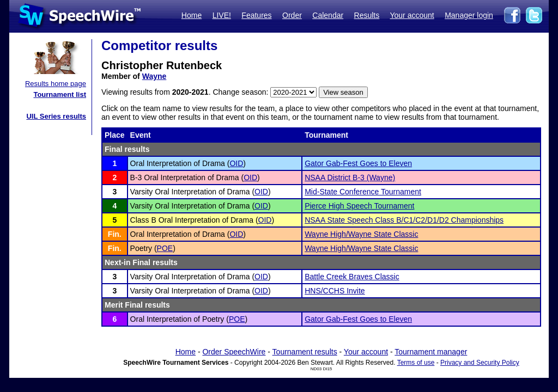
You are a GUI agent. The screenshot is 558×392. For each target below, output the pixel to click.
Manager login (469, 15)
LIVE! (222, 15)
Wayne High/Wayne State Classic (361, 234)
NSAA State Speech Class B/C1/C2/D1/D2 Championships (404, 220)
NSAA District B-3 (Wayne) (350, 177)
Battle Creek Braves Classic (352, 277)
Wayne (154, 76)
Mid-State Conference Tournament (363, 192)
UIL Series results (56, 116)
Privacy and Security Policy (480, 363)
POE (165, 248)
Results (367, 15)
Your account (412, 15)
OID (236, 163)
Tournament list (60, 94)
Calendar (328, 15)
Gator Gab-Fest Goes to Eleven (358, 163)
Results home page (56, 84)
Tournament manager (431, 352)
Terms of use (416, 363)
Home (192, 15)
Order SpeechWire (234, 352)
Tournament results (305, 352)
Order (292, 15)
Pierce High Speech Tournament (359, 206)
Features (256, 15)
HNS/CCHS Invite (335, 291)
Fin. (115, 234)
